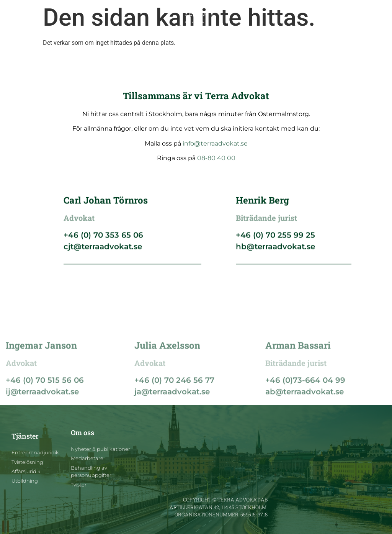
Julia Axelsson (167, 374)
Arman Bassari (298, 374)
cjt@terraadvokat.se (103, 249)
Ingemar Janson (41, 374)
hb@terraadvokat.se (275, 249)
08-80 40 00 (216, 158)
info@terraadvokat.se (215, 143)
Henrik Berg (262, 203)
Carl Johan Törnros (106, 203)
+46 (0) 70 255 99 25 (275, 238)
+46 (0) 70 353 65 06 (103, 238)
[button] (14, 18)
